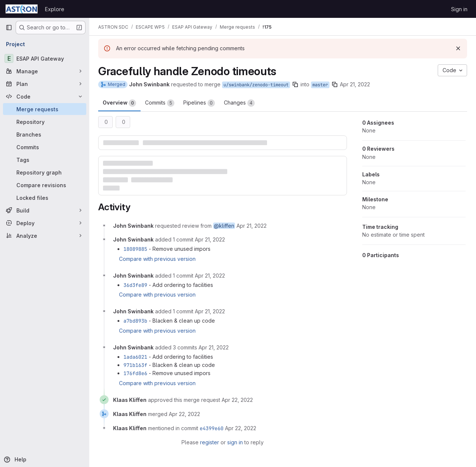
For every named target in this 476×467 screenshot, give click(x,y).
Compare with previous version (157, 259)
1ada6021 (135, 357)
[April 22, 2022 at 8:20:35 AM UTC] (184, 414)
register (210, 442)
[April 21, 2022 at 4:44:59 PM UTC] (252, 226)
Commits (160, 103)
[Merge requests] (45, 109)
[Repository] (45, 122)
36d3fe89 (135, 285)
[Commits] (45, 147)
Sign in (459, 9)
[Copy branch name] (295, 84)
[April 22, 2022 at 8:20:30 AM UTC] (237, 400)
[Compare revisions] (45, 185)
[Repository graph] (45, 172)
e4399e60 (212, 428)
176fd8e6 (135, 373)
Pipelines (199, 103)
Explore (55, 9)
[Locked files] (45, 198)
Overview (119, 103)
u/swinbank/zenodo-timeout (256, 85)
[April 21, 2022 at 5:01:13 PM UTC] (210, 276)
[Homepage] (22, 9)
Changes (239, 103)
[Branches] (45, 134)
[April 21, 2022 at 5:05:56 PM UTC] (210, 311)
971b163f (135, 365)
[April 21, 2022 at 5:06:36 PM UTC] (214, 347)
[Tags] (45, 160)
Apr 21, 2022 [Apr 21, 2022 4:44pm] (355, 84)
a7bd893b (135, 321)
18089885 (135, 249)
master (320, 85)
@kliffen (224, 226)
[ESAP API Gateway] (45, 58)
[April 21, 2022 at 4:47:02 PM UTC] (210, 239)
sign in (235, 442)
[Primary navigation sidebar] (9, 28)
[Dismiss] (458, 48)
